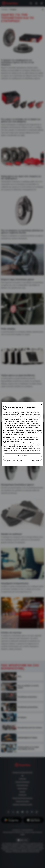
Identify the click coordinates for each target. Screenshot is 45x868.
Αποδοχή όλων (22, 455)
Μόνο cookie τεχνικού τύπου (13, 461)
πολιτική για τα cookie (10, 435)
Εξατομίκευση (36, 461)
